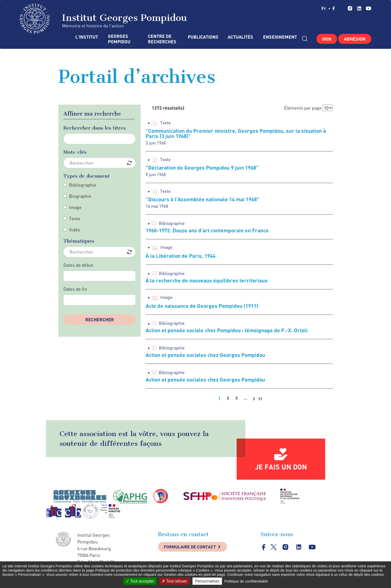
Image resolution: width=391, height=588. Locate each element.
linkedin (359, 8)
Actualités (240, 37)
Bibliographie (83, 185)
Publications (203, 37)
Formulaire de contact (192, 550)
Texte (75, 218)
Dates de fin (75, 289)
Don (327, 39)
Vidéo (75, 230)
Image (75, 207)
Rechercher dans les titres (95, 128)
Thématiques (79, 241)
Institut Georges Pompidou (103, 19)
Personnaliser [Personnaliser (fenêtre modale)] (207, 581)
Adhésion (355, 39)
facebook (334, 8)
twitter (341, 8)
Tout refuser (175, 581)
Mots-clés (75, 152)
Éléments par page (303, 108)
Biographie (80, 196)
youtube (368, 8)
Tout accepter (140, 581)
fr (326, 8)
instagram (350, 8)
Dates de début (78, 265)
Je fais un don (281, 469)
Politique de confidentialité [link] (246, 581)
